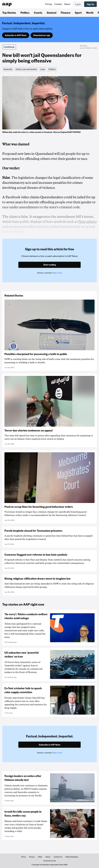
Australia (8, 69)
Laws (43, 69)
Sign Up (90, 4)
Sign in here (57, 273)
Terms (23, 857)
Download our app (42, 35)
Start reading (50, 265)
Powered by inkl (50, 861)
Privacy (32, 857)
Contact (58, 4)
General (52, 13)
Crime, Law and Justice (26, 69)
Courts (38, 13)
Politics (25, 13)
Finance (66, 13)
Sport (78, 13)
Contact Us (58, 857)
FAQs (40, 857)
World (90, 13)
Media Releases (72, 857)
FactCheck (9, 47)
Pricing (49, 4)
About (67, 4)
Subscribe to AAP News (16, 35)
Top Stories (9, 13)
